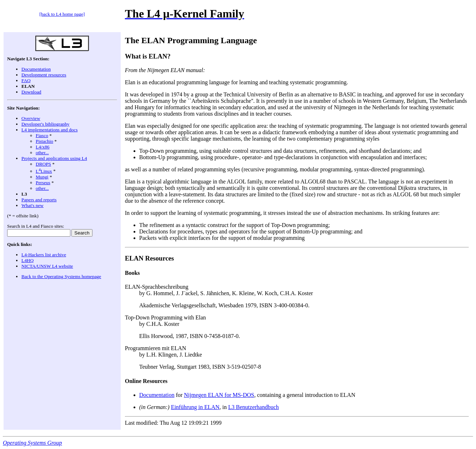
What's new (32, 205)
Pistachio (44, 141)
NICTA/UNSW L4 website (47, 266)
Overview (31, 118)
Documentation (36, 69)
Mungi (42, 177)
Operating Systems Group (32, 443)
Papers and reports (39, 200)
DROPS (43, 164)
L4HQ (27, 260)
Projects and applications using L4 (54, 158)
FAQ (26, 80)
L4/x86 (43, 147)
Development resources (44, 75)
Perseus (43, 183)
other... (42, 153)
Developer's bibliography (46, 124)
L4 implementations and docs (49, 130)
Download (31, 92)
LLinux (44, 171)
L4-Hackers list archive (44, 255)
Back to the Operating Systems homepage (61, 276)
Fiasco (42, 135)
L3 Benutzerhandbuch (254, 407)
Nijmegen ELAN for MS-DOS (219, 395)
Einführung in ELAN (195, 407)
